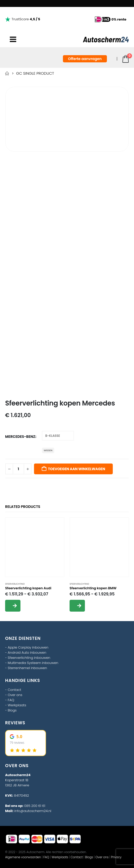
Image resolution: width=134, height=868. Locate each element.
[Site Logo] (106, 40)
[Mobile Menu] (13, 40)
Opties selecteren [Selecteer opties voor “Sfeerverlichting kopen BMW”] (77, 606)
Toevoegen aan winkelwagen (77, 469)
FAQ (11, 700)
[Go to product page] (35, 547)
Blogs (12, 710)
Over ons (15, 695)
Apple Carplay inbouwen (28, 647)
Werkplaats (17, 705)
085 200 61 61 (35, 806)
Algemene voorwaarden (23, 857)
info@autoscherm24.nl (33, 811)
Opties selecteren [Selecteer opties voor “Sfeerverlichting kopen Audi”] (13, 606)
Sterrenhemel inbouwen (27, 668)
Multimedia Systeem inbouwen (33, 663)
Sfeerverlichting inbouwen (29, 658)
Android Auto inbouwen (27, 653)
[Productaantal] (18, 469)
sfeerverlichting (15, 584)
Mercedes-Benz (20, 437)
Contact (14, 690)
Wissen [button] (48, 450)
